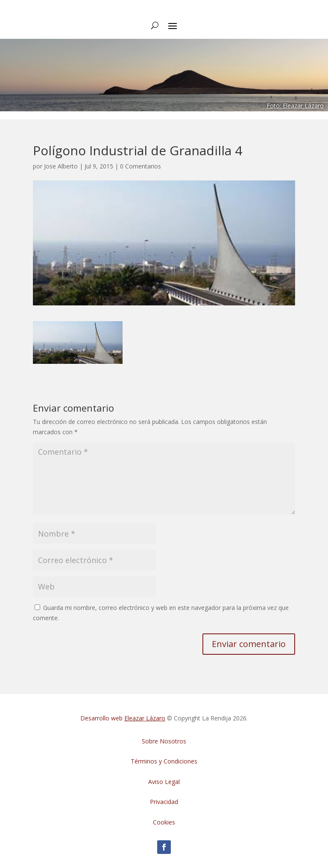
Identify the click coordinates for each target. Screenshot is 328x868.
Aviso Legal (164, 782)
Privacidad (164, 802)
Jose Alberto (61, 166)
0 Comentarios (141, 166)
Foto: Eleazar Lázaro (295, 106)
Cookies (164, 822)
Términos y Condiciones (164, 761)
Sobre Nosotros (164, 741)
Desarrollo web (123, 718)
